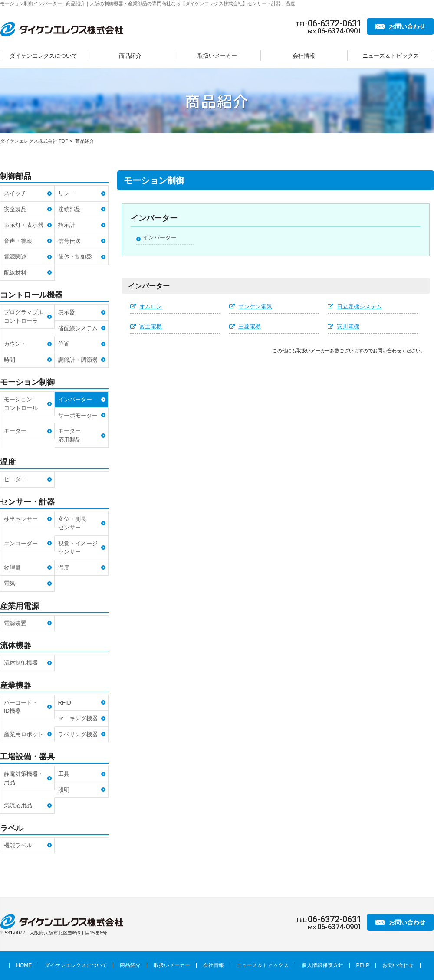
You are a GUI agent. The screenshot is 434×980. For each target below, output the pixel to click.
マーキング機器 (78, 718)
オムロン (151, 306)
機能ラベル (18, 845)
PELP (363, 965)
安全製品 (15, 209)
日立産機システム (359, 306)
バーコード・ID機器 (21, 707)
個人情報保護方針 (322, 965)
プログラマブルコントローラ (24, 316)
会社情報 (304, 56)
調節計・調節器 (78, 360)
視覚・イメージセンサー (78, 548)
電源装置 (15, 623)
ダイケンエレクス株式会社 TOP (34, 141)
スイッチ (15, 193)
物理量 (12, 568)
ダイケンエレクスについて (43, 56)
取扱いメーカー (217, 56)
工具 (64, 774)
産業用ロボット (24, 734)
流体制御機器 (21, 663)
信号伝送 (69, 241)
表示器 (67, 312)
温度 (64, 568)
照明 (64, 790)
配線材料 (15, 273)
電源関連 (15, 257)
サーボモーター (78, 415)
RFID (65, 703)
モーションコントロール (21, 404)
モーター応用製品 (69, 435)
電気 (10, 583)
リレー (67, 193)
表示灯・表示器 (24, 225)
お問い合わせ (407, 26)
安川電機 (348, 326)
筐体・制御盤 (75, 257)
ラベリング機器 (78, 734)
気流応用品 (18, 805)
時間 (10, 360)
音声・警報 (18, 241)
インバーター (160, 238)
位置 (64, 344)
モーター (15, 431)
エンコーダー (21, 543)
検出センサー (21, 519)
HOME (24, 965)
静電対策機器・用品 (24, 778)
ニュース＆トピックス (391, 56)
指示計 (67, 225)
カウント (15, 344)
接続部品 (69, 209)
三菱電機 (250, 326)
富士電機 (151, 326)
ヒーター (15, 479)
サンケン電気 (255, 306)
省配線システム (78, 328)
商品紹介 (130, 56)
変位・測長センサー (72, 523)
